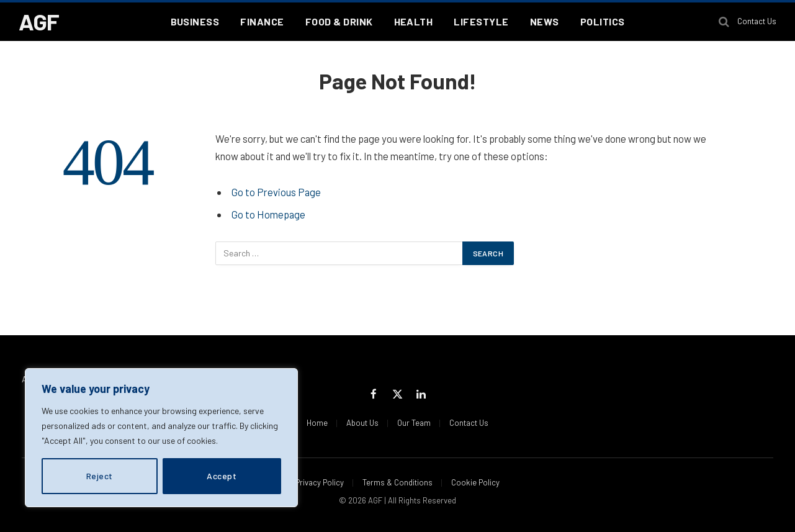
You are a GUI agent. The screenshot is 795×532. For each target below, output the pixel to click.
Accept (222, 476)
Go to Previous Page (276, 192)
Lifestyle (481, 21)
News (545, 21)
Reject (100, 476)
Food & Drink (339, 21)
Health (414, 21)
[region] (161, 438)
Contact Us (757, 21)
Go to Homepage (268, 214)
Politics (603, 21)
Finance (262, 21)
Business (195, 21)
